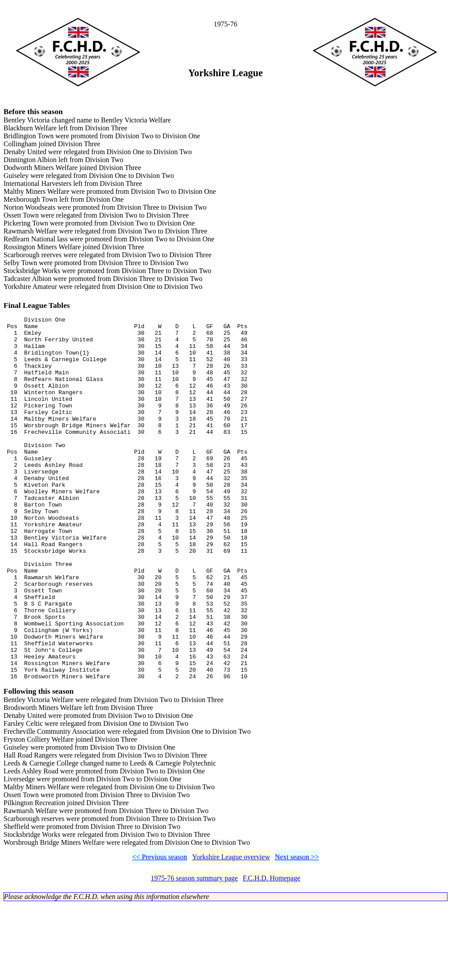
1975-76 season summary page (194, 953)
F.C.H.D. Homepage (272, 953)
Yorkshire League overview (231, 932)
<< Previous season (160, 932)
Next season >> (297, 932)
